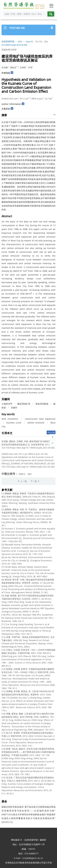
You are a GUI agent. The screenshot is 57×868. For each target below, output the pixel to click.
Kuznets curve (14, 423)
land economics (10, 419)
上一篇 (22, 481)
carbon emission (36, 423)
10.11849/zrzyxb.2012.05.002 (14, 45)
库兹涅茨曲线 (42, 404)
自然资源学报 (8, 42)
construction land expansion (40, 419)
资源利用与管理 (9, 50)
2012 (20, 42)
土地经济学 (7, 404)
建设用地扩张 (24, 404)
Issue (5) (29, 42)
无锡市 (14, 408)
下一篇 (35, 481)
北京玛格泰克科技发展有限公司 (29, 863)
